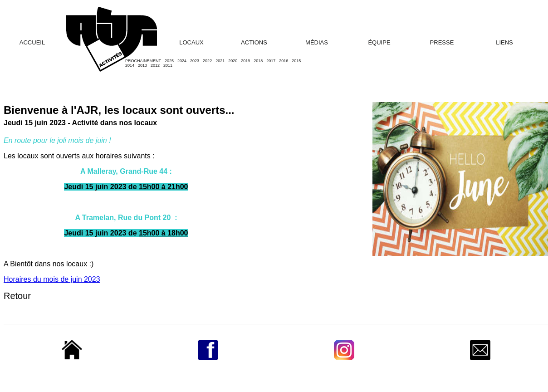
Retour (17, 296)
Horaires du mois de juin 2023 (52, 279)
